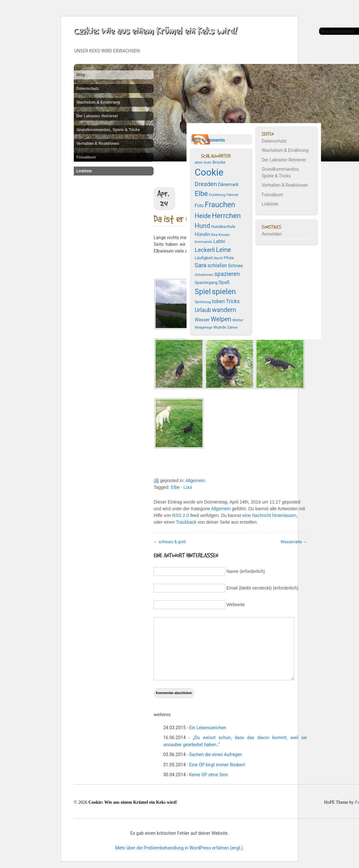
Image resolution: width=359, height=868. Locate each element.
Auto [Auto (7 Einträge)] (208, 162)
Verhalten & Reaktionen (98, 144)
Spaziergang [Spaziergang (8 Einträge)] (206, 282)
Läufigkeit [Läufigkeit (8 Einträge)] (204, 258)
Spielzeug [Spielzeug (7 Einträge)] (203, 302)
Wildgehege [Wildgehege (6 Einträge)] (203, 328)
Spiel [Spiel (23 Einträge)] (202, 292)
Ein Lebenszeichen (208, 728)
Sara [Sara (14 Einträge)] (200, 265)
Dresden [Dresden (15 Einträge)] (206, 184)
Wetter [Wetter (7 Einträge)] (238, 320)
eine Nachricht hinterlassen (269, 515)
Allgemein (195, 481)
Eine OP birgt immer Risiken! (217, 765)
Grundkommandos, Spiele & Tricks (108, 130)
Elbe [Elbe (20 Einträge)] (201, 194)
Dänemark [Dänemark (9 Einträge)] (228, 184)
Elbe (175, 487)
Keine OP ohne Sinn (209, 775)
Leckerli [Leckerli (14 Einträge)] (205, 250)
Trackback (186, 522)
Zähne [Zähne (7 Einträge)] (232, 327)
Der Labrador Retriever (97, 116)
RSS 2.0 (180, 515)
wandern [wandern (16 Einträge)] (224, 310)
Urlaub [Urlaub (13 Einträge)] (203, 310)
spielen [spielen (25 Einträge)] (224, 292)
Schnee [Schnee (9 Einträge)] (236, 266)
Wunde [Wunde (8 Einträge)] (220, 327)
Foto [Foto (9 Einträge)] (199, 206)
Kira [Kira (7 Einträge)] (214, 235)
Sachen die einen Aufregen (216, 755)
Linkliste (84, 171)
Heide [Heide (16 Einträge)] (203, 216)
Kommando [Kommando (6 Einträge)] (203, 242)
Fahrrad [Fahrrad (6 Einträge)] (232, 195)
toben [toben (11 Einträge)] (218, 301)
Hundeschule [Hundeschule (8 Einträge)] (223, 227)
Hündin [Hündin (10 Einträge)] (202, 234)
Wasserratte (291, 542)
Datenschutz (88, 89)
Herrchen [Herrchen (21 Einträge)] (226, 215)
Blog (81, 75)
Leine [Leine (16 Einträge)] (223, 250)
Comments (213, 140)
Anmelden (272, 234)
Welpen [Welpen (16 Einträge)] (221, 319)
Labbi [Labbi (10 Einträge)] (219, 241)
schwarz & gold (172, 542)
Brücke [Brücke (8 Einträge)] (219, 162)
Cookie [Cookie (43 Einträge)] (209, 172)
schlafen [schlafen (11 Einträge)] (217, 266)
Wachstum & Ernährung (98, 102)
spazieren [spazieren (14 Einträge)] (227, 274)
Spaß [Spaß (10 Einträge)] (224, 282)
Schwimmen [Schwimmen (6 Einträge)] (204, 275)
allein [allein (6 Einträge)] (199, 163)
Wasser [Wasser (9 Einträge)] (202, 320)
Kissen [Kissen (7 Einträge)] (224, 235)
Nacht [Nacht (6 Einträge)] (218, 258)
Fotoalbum (86, 157)
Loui (187, 487)
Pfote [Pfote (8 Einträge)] (229, 258)
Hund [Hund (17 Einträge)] (202, 226)
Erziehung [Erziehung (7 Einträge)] (217, 195)
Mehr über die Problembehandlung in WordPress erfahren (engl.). (179, 848)
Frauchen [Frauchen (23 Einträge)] (220, 205)
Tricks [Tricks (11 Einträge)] (233, 301)
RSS (196, 140)
